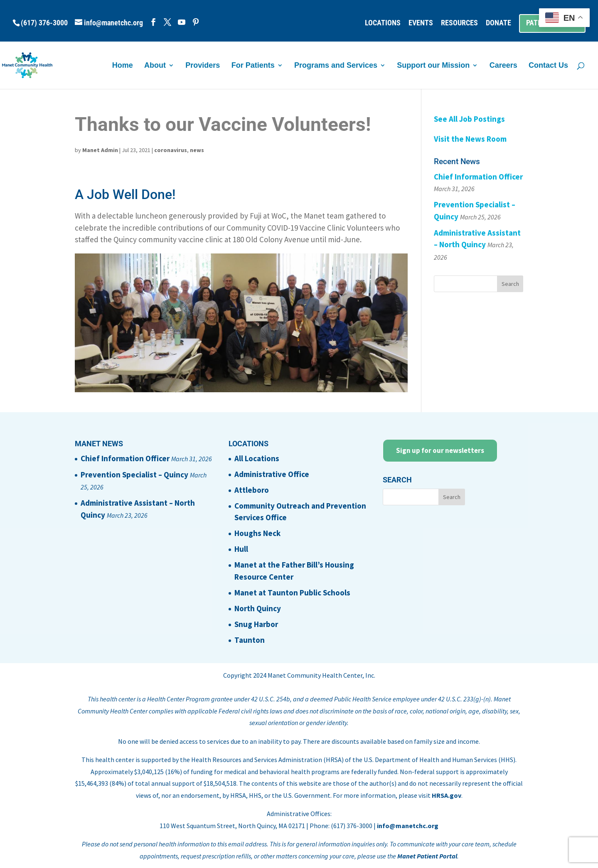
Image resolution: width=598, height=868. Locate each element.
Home (123, 66)
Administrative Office (272, 474)
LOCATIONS (383, 23)
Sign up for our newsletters (440, 450)
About (155, 66)
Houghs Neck (257, 533)
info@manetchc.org (408, 826)
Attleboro (252, 490)
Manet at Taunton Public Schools (292, 593)
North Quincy (258, 608)
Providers (203, 66)
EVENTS (421, 23)
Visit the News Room (470, 139)
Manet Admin (100, 150)
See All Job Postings (469, 119)
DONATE (498, 23)
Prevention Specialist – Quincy (134, 475)
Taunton (250, 640)
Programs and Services (336, 66)
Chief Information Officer (478, 177)
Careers (503, 66)
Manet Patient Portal (427, 856)
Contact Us (548, 66)
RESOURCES (459, 23)
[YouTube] (182, 22)
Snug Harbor (256, 624)
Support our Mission (433, 66)
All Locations (257, 458)
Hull (241, 549)
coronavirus (171, 150)
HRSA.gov (447, 795)
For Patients (253, 66)
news (197, 150)
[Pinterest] (196, 22)
